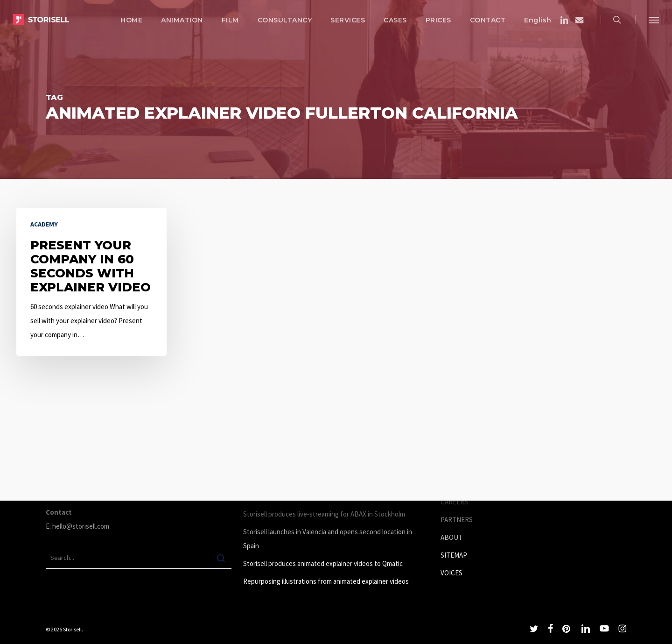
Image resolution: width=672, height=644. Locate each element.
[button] (654, 20)
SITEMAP (454, 555)
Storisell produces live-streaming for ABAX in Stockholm (324, 514)
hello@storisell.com (81, 526)
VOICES (451, 573)
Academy (44, 224)
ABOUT (451, 537)
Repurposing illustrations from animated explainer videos (326, 581)
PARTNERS (457, 520)
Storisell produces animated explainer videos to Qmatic (323, 563)
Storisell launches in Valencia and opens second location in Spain (328, 539)
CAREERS (454, 502)
